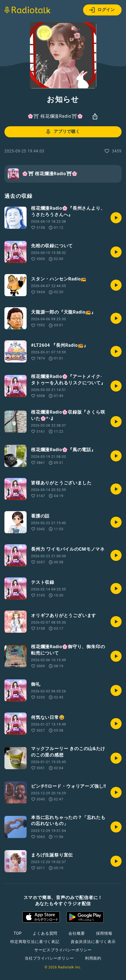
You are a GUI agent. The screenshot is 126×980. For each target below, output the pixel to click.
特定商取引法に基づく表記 (35, 942)
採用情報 (104, 933)
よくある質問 (45, 933)
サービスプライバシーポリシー (63, 950)
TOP (18, 933)
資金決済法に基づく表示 (93, 942)
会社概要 (77, 933)
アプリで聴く (62, 132)
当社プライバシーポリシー (49, 958)
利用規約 (93, 958)
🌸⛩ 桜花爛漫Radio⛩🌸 (55, 116)
